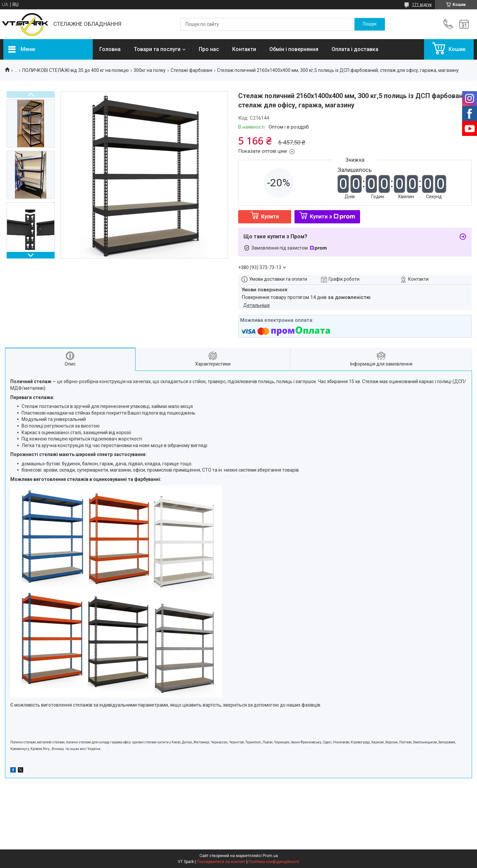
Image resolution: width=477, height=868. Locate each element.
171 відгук (422, 5)
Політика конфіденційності (274, 862)
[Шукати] (370, 24)
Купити (270, 217)
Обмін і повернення (294, 49)
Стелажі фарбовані (191, 70)
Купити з (332, 217)
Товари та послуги (157, 49)
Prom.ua (270, 856)
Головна (110, 49)
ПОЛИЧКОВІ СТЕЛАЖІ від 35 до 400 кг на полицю (76, 70)
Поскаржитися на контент (221, 862)
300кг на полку (150, 70)
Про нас (209, 49)
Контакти (244, 49)
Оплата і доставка (355, 49)
